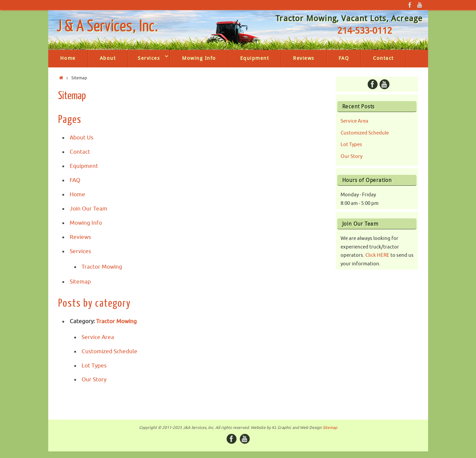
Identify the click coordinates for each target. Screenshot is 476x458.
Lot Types (94, 366)
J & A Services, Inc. (107, 27)
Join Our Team (89, 209)
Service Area (98, 337)
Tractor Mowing (102, 267)
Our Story (94, 380)
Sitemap (80, 282)
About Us (82, 138)
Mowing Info (86, 223)
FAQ (75, 180)
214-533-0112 (365, 31)
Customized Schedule (110, 351)
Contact (80, 152)
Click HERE (377, 255)
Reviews (80, 237)
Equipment (84, 166)
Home (77, 194)
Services (80, 251)
